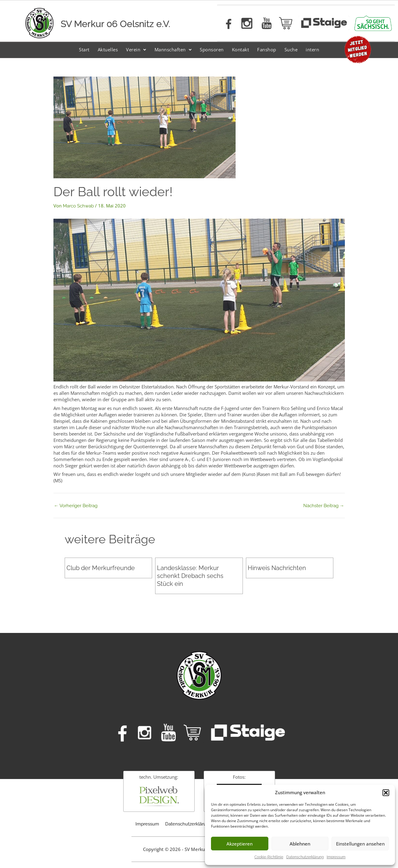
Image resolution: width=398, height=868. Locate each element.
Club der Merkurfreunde (101, 568)
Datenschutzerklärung (305, 857)
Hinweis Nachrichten (277, 568)
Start (84, 50)
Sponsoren (212, 50)
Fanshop (267, 50)
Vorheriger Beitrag (76, 506)
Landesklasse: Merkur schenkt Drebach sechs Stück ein (190, 576)
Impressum (336, 857)
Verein (136, 50)
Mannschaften (173, 50)
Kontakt (241, 50)
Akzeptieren (240, 844)
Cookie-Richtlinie (269, 857)
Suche (291, 50)
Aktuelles (108, 50)
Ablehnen (300, 844)
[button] (386, 793)
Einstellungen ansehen (360, 844)
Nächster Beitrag (324, 506)
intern (312, 50)
